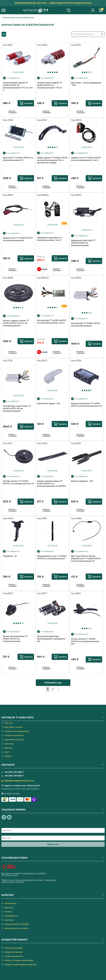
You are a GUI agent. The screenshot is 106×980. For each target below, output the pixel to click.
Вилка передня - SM (82, 481)
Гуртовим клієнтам (14, 740)
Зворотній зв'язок (14, 952)
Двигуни (9, 908)
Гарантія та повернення (17, 731)
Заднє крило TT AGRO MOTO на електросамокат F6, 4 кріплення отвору (53, 160)
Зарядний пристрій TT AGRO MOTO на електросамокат (83, 243)
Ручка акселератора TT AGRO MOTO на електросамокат (15, 639)
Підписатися (53, 844)
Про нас (9, 723)
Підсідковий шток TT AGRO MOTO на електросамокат (52, 557)
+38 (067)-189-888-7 (14, 772)
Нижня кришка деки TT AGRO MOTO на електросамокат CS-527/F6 (51, 484)
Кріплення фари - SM (49, 403)
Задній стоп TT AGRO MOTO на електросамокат (18, 239)
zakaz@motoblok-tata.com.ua (19, 781)
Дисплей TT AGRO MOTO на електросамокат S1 (18, 159)
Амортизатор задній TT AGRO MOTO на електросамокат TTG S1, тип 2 (18, 86)
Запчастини (11, 903)
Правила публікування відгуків (20, 965)
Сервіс (8, 756)
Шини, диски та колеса (16, 928)
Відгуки (8, 748)
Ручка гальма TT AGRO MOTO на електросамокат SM (85, 641)
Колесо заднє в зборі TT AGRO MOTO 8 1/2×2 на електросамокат (16, 323)
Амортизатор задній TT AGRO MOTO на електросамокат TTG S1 (50, 85)
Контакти (9, 744)
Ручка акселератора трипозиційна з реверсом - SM (52, 639)
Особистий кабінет (93, 10)
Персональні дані (14, 948)
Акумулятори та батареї (17, 924)
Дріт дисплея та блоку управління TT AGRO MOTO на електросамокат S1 (86, 559)
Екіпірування (11, 916)
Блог (7, 752)
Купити (28, 103)
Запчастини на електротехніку (19, 18)
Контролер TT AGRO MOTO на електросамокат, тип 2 (52, 322)
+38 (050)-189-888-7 (14, 776)
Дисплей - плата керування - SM (86, 84)
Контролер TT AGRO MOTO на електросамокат (86, 324)
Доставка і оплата (14, 727)
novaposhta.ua (26, 875)
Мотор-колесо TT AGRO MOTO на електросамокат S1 (18, 482)
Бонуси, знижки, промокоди (19, 960)
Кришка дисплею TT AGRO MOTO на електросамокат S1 (86, 405)
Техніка (8, 912)
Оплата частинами (14, 735)
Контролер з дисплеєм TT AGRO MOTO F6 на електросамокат (17, 408)
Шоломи (9, 920)
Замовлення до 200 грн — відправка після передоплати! (53, 3)
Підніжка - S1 (10, 556)
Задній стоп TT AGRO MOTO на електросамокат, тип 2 (86, 159)
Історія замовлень (14, 956)
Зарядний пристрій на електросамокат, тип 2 (49, 239)
